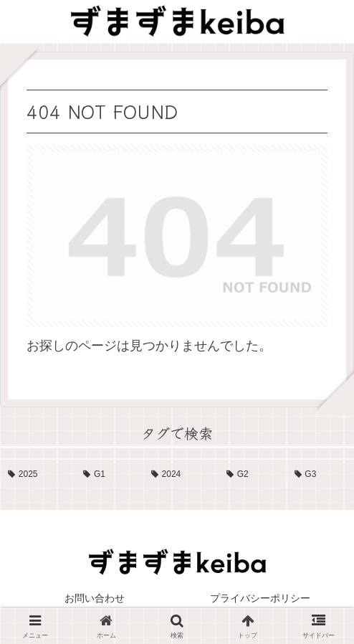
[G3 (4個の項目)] (321, 475)
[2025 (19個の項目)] (38, 475)
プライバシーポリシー (260, 598)
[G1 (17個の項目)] (109, 475)
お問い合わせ (95, 598)
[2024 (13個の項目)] (181, 475)
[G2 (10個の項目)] (253, 475)
